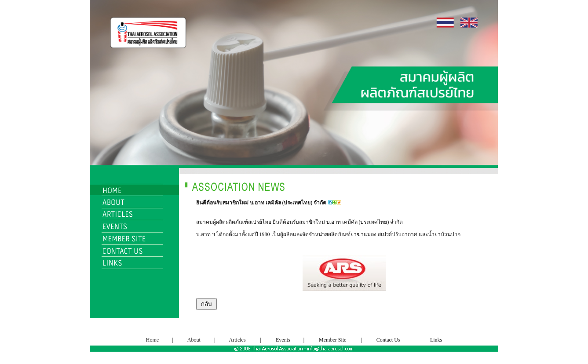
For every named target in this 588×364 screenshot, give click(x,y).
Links (436, 340)
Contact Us (388, 340)
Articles (237, 340)
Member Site (332, 340)
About (194, 340)
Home (153, 340)
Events (282, 340)
